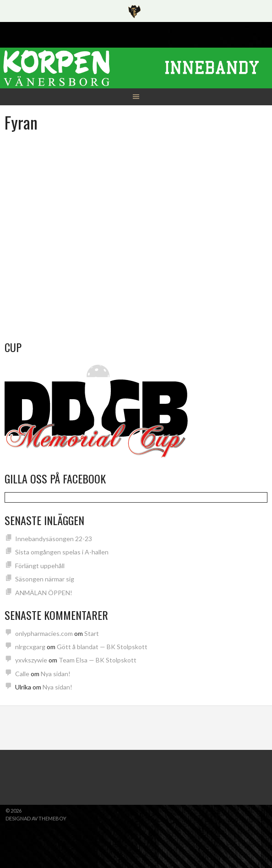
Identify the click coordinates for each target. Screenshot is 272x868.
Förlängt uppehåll (40, 566)
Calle (22, 674)
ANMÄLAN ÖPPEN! (44, 593)
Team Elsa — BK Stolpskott (98, 660)
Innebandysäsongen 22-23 (54, 539)
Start (92, 633)
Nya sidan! (56, 674)
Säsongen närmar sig (45, 579)
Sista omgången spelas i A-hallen (62, 552)
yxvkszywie (31, 660)
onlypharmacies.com (44, 633)
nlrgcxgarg (30, 647)
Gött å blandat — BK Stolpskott (102, 647)
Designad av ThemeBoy (36, 818)
